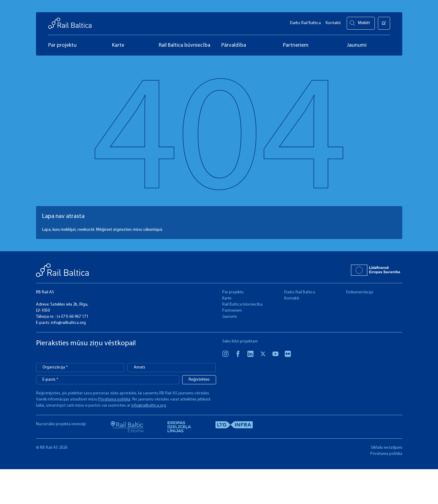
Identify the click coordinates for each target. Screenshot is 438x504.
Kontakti (333, 22)
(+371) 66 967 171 (72, 317)
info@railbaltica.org (68, 323)
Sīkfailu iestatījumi (387, 448)
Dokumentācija (360, 292)
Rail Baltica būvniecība (242, 305)
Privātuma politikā (114, 399)
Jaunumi (230, 317)
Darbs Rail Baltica (305, 22)
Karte (227, 298)
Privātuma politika (386, 454)
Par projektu (233, 292)
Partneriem (232, 311)
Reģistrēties (199, 380)
